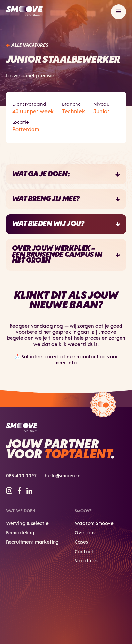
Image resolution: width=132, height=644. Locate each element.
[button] (119, 12)
